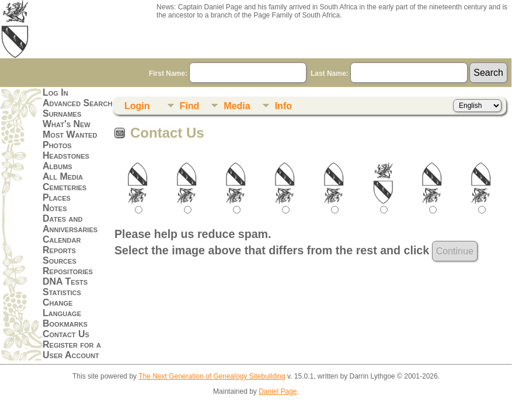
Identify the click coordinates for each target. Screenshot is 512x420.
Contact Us (66, 334)
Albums (58, 166)
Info (283, 106)
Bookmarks (65, 323)
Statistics (62, 292)
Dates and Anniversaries (70, 224)
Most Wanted (70, 134)
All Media (63, 176)
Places (57, 197)
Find (190, 106)
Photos (57, 145)
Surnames (62, 113)
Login (137, 106)
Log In (55, 92)
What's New (67, 124)
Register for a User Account (72, 350)
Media (237, 106)
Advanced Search (77, 103)
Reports (59, 250)
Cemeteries (65, 187)
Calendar (62, 239)
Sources (60, 260)
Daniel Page (278, 391)
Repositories (68, 271)
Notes (55, 208)
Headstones (66, 155)
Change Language (62, 308)
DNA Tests (65, 281)
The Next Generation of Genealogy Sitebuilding (212, 376)
